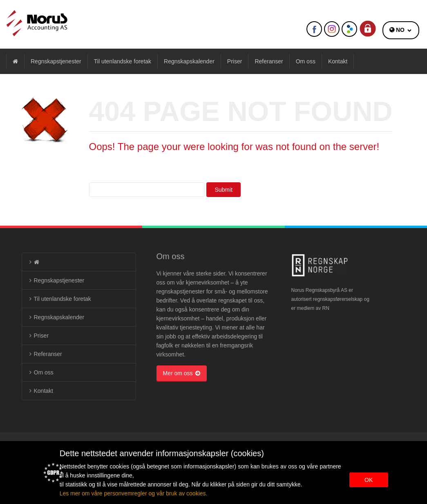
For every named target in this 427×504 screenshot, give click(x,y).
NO (400, 30)
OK (369, 480)
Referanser (269, 61)
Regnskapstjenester (56, 61)
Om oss (306, 61)
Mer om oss (182, 373)
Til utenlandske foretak (123, 61)
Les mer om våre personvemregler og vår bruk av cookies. (134, 493)
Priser (235, 61)
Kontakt (338, 61)
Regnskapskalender (189, 61)
